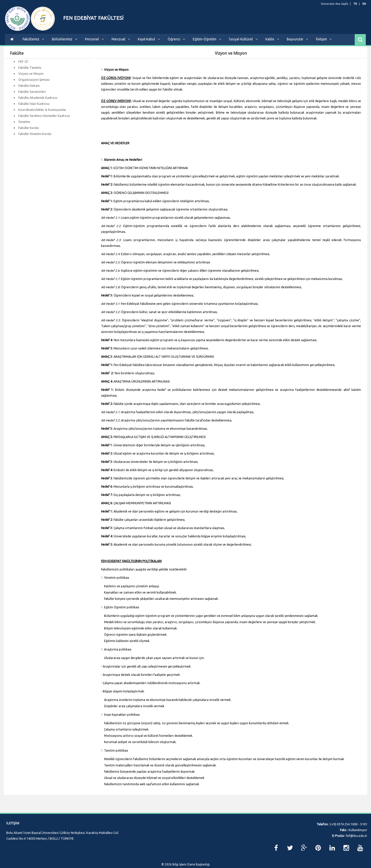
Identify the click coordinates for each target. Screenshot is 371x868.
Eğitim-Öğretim (207, 43)
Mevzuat (121, 43)
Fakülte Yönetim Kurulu (35, 137)
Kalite (272, 43)
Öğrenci (176, 43)
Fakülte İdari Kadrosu (34, 107)
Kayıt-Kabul (149, 43)
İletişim (324, 43)
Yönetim (24, 125)
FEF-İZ (23, 65)
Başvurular (297, 43)
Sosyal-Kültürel (243, 43)
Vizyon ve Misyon (31, 77)
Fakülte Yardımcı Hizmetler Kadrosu (44, 119)
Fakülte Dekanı (29, 89)
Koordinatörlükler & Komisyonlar (42, 113)
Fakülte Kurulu (29, 131)
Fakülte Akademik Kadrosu (38, 101)
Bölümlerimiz (65, 43)
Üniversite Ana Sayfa (334, 4)
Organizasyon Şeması (34, 83)
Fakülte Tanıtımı (30, 71)
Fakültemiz (33, 43)
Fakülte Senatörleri (32, 95)
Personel (94, 43)
